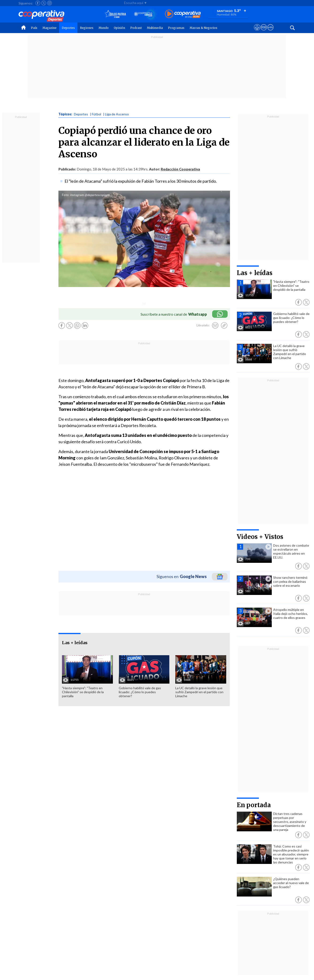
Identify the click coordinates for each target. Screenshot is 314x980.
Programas (176, 28)
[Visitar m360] (264, 32)
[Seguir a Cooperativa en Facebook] (38, 3)
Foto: (66, 195)
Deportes (68, 28)
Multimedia (155, 28)
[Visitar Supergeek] (270, 32)
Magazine (50, 28)
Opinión (119, 28)
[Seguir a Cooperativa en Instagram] (50, 3)
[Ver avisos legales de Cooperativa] (257, 32)
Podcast (136, 28)
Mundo (104, 28)
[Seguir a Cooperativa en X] (44, 3)
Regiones (87, 28)
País (34, 28)
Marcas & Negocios (203, 28)
